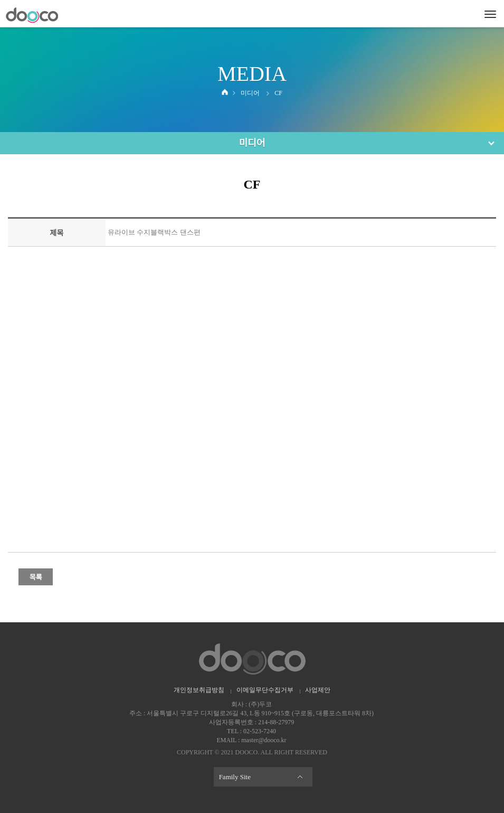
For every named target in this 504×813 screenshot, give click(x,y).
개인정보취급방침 (199, 690)
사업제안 (318, 690)
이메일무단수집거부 (265, 690)
